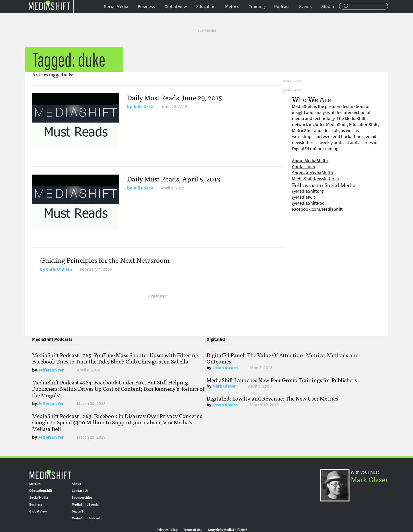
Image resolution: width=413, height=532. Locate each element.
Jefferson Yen (51, 370)
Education (206, 6)
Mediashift (49, 5)
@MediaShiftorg (308, 191)
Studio (328, 6)
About (76, 484)
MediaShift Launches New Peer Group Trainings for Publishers (282, 380)
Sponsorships (82, 498)
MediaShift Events (85, 504)
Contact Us (80, 491)
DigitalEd (79, 511)
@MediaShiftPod (308, 203)
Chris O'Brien (59, 269)
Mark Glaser (224, 386)
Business (146, 6)
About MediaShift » (310, 161)
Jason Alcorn (225, 368)
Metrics (232, 6)
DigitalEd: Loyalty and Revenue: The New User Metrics (272, 398)
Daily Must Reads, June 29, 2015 (175, 97)
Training (257, 6)
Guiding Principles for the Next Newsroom (105, 260)
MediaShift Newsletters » (316, 179)
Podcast (282, 6)
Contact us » (304, 167)
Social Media (116, 6)
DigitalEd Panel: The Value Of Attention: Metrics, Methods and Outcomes (283, 358)
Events (305, 6)
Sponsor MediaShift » (313, 173)
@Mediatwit (303, 197)
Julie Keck (143, 107)
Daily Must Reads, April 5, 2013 (174, 178)
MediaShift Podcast (86, 518)
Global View (176, 6)
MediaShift (50, 474)
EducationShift (41, 491)
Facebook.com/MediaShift (317, 209)
